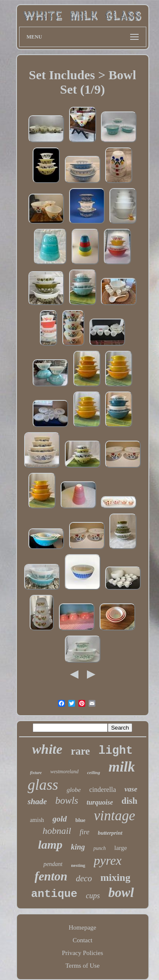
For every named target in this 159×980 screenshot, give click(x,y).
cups (93, 896)
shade (37, 801)
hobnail (57, 831)
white (47, 749)
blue (81, 820)
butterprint (110, 833)
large (121, 848)
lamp (50, 845)
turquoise (100, 802)
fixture (36, 773)
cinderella (103, 790)
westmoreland (64, 772)
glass (43, 785)
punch (99, 848)
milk (122, 767)
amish (37, 820)
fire (85, 832)
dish (129, 801)
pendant (53, 864)
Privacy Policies (82, 953)
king (78, 847)
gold (60, 819)
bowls (67, 801)
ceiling (93, 772)
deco (84, 878)
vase (131, 789)
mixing (116, 877)
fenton (51, 876)
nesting (78, 865)
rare (80, 751)
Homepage (82, 927)
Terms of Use (82, 966)
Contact (82, 940)
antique (54, 894)
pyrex (108, 860)
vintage (114, 816)
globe (74, 790)
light (116, 751)
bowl (121, 893)
